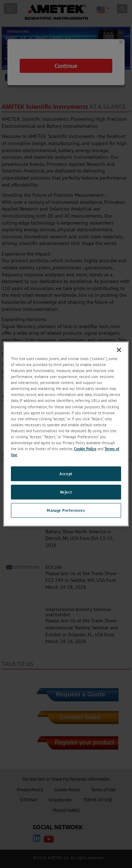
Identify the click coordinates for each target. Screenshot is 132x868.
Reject (66, 492)
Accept (66, 474)
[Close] (119, 350)
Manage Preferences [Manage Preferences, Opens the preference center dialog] (66, 510)
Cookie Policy (85, 449)
